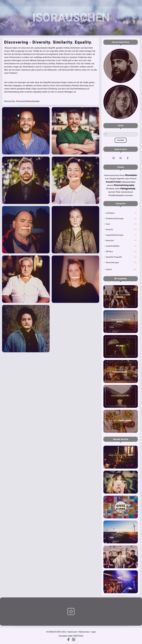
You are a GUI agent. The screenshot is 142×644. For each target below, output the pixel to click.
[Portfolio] (122, 3)
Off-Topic (109, 251)
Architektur (110, 213)
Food (108, 224)
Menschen (110, 240)
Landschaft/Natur (113, 246)
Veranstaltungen (112, 262)
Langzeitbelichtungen (115, 235)
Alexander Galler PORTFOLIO (71, 636)
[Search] (132, 3)
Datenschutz (84, 632)
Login (94, 632)
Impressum (72, 632)
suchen (121, 140)
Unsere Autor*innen (121, 42)
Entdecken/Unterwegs (115, 218)
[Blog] (87, 3)
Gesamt (109, 269)
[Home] (75, 3)
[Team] (99, 3)
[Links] (110, 3)
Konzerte (109, 229)
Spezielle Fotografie (114, 257)
